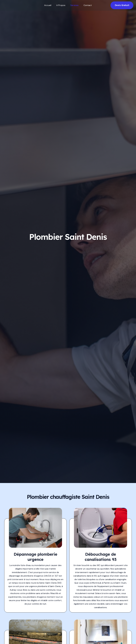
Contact (86, 5)
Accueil (49, 5)
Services (74, 5)
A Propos (61, 5)
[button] (122, 5)
